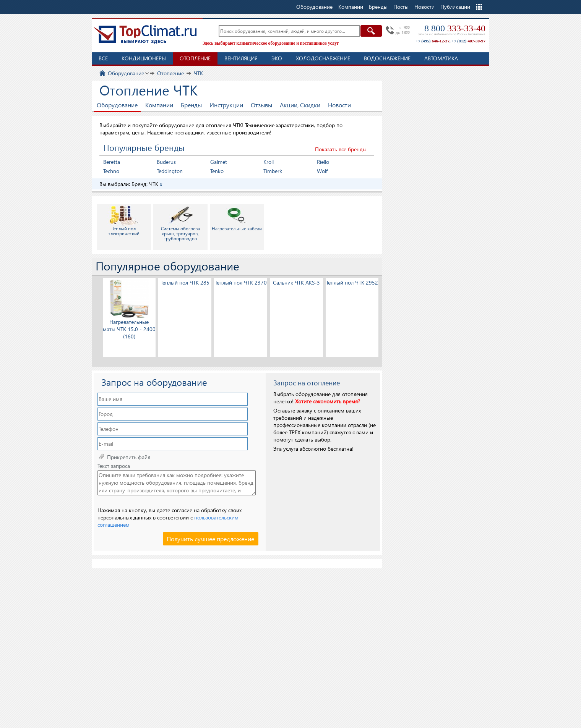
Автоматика (441, 58)
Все (103, 58)
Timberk (273, 171)
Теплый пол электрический (124, 221)
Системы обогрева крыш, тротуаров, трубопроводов (180, 223)
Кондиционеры (144, 58)
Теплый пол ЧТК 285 (185, 282)
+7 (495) (433, 41)
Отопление (195, 58)
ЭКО (277, 58)
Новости (424, 7)
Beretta (112, 162)
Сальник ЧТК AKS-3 (296, 282)
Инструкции (226, 105)
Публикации (455, 7)
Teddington (170, 171)
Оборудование (117, 105)
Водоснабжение (387, 58)
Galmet (219, 162)
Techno (111, 171)
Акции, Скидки (300, 105)
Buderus (166, 162)
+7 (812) (469, 41)
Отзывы (261, 105)
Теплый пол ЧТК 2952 (352, 282)
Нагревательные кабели (237, 218)
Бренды (191, 105)
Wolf (322, 171)
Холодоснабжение (323, 58)
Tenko (217, 171)
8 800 (455, 28)
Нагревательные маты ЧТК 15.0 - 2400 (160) (129, 329)
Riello (323, 162)
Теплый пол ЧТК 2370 (241, 282)
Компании (159, 105)
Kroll (269, 162)
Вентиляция (241, 58)
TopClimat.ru (145, 34)
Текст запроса (114, 466)
